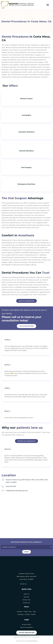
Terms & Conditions (26, 627)
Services (26, 597)
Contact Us (26, 603)
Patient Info (26, 600)
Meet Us (26, 594)
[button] (48, 5)
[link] (29, 584)
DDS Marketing (33, 641)
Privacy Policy (26, 624)
